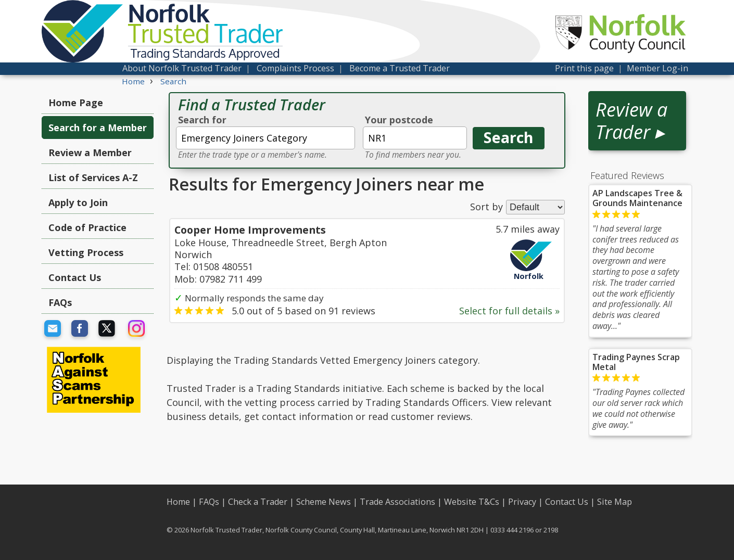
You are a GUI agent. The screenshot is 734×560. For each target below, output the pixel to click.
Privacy (522, 502)
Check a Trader (258, 502)
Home (178, 502)
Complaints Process (295, 68)
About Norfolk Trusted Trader (182, 68)
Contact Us (75, 277)
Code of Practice (87, 227)
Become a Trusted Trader (400, 68)
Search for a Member (98, 128)
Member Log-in (657, 68)
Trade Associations (397, 502)
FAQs (60, 302)
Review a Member (90, 152)
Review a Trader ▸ (631, 121)
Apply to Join (78, 202)
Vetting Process (86, 252)
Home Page (76, 103)
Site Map (615, 502)
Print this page (584, 68)
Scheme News (324, 502)
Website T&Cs (472, 502)
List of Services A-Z (93, 177)
